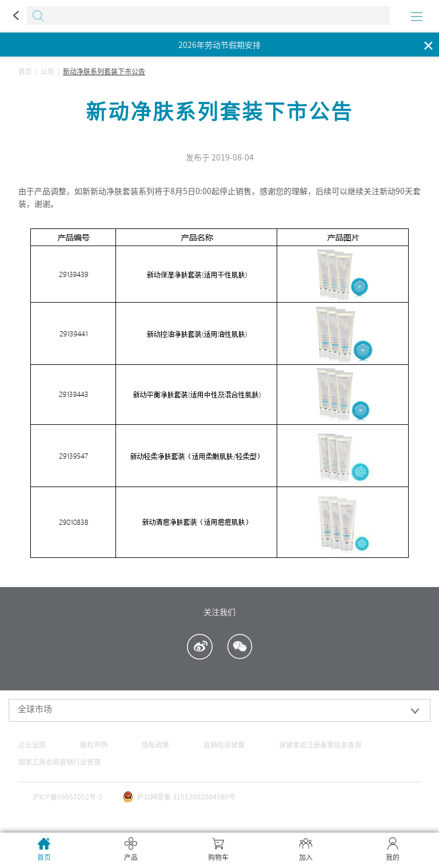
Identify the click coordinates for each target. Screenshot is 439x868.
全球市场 (35, 709)
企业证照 (32, 745)
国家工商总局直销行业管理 (59, 762)
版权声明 (94, 745)
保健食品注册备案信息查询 (320, 745)
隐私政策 (155, 745)
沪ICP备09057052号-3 (67, 797)
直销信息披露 (224, 745)
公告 (47, 71)
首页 (25, 71)
